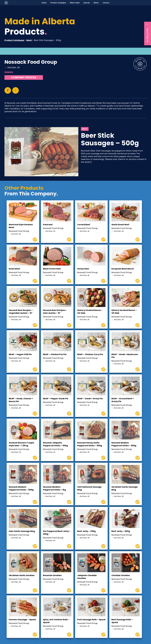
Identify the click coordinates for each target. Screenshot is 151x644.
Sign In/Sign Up (148, 33)
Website (9, 72)
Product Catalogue (14, 40)
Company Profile (24, 77)
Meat (29, 40)
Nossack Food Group (31, 62)
